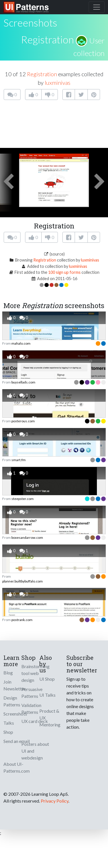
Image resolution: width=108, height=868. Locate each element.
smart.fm (19, 460)
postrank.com (22, 620)
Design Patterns (12, 701)
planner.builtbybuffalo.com (23, 581)
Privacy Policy (55, 801)
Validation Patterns (31, 709)
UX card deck (35, 721)
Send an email (17, 741)
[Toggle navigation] (97, 7)
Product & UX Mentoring (50, 718)
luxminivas (58, 83)
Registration (47, 39)
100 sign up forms (64, 272)
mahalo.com (21, 343)
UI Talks (47, 695)
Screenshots (15, 714)
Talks (9, 723)
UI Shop (47, 679)
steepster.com (23, 499)
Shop (8, 732)
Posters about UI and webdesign (35, 751)
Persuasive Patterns (32, 693)
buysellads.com (23, 382)
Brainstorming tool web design (35, 673)
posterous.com (23, 421)
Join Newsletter (15, 685)
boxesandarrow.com (27, 538)
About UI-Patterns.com (17, 767)
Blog (8, 673)
